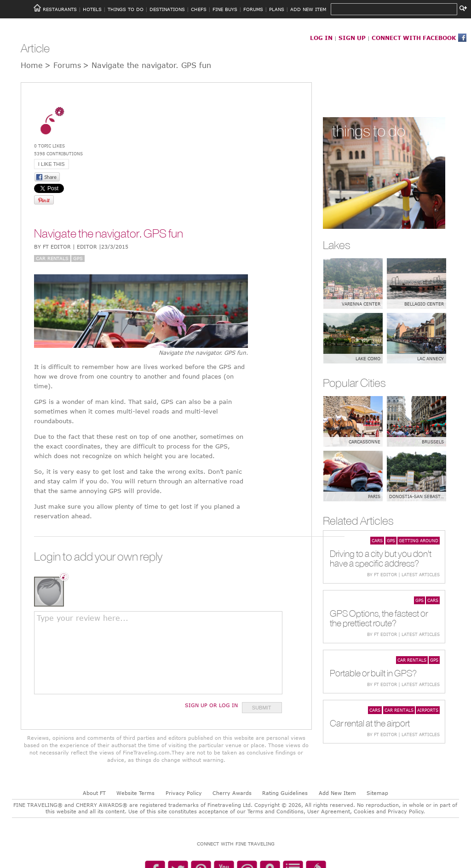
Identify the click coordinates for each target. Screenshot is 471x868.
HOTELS (92, 9)
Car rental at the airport (370, 723)
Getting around (419, 540)
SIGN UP (352, 38)
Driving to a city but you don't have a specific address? (381, 558)
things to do (369, 131)
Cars (377, 540)
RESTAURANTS (60, 9)
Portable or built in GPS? (373, 673)
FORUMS (253, 9)
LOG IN (321, 38)
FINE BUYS (225, 9)
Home (32, 65)
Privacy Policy (184, 793)
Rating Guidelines (285, 793)
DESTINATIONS (167, 9)
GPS (78, 258)
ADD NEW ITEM (308, 9)
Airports (428, 710)
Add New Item (337, 793)
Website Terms (135, 793)
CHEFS (199, 9)
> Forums (63, 65)
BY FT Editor (81, 247)
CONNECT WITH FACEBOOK (414, 38)
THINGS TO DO (126, 9)
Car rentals (52, 258)
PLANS (277, 9)
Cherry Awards (232, 793)
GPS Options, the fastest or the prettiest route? (379, 618)
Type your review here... (83, 618)
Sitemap (377, 793)
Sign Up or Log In (211, 705)
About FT (94, 793)
